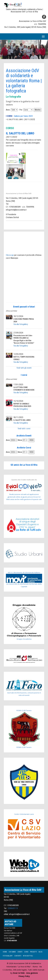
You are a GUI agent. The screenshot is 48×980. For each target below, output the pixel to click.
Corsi (26, 952)
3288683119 (13, 908)
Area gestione (32, 973)
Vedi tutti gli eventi (24, 368)
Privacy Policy (24, 976)
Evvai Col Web (19, 973)
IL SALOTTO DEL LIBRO (15, 119)
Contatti (18, 956)
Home (5, 952)
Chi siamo (12, 952)
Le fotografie (13, 97)
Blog (41, 952)
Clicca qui (10, 255)
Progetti (33, 952)
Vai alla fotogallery (21, 324)
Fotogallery (8, 956)
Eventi (20, 952)
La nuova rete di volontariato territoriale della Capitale (24, 581)
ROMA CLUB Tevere (24, 710)
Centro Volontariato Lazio (24, 814)
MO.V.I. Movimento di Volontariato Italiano (24, 572)
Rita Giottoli (28, 956)
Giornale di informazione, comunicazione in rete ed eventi (24, 687)
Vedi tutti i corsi (24, 429)
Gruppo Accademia (24, 622)
